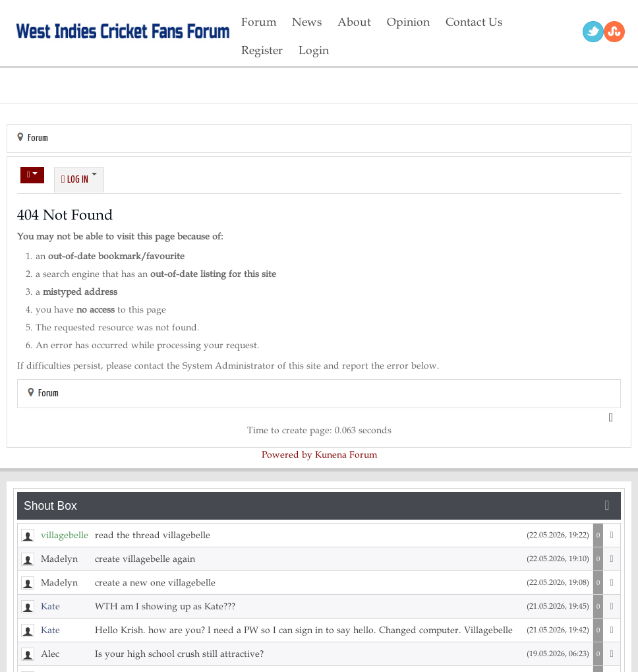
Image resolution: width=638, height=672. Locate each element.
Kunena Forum (346, 455)
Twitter (593, 32)
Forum (38, 138)
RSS (614, 32)
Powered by (287, 455)
